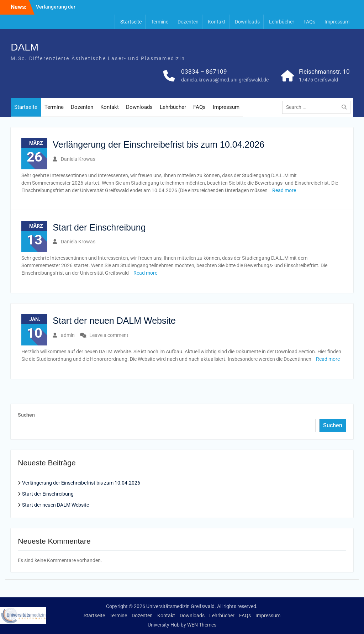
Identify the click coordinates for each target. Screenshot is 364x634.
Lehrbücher (282, 22)
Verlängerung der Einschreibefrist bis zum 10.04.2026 (159, 144)
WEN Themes (202, 625)
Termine (160, 22)
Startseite (131, 22)
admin (68, 335)
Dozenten (188, 22)
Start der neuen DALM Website (114, 321)
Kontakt (217, 22)
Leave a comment (109, 335)
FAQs (309, 22)
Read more (284, 190)
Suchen (26, 415)
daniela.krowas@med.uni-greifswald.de (225, 80)
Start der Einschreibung (99, 227)
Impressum (337, 22)
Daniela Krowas (78, 159)
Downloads (247, 22)
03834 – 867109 (204, 72)
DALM (25, 47)
